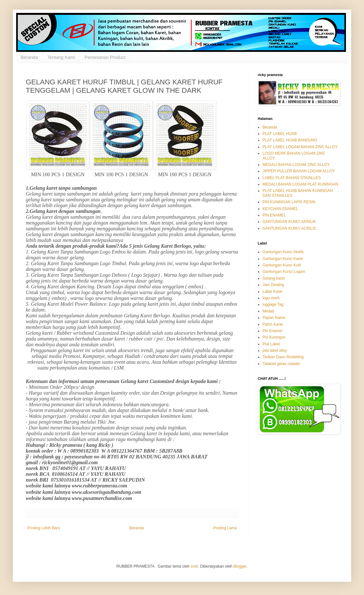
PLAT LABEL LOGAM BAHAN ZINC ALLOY (300, 147)
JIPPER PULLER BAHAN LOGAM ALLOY (299, 171)
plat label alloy (275, 350)
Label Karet (272, 292)
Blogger (240, 566)
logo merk (271, 298)
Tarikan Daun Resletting (283, 357)
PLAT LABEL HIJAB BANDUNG (290, 140)
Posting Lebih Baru (44, 528)
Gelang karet (274, 278)
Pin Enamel (272, 331)
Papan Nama (274, 318)
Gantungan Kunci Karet (283, 259)
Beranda (29, 57)
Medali (268, 311)
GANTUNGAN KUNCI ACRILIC (289, 228)
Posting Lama (225, 528)
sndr (194, 566)
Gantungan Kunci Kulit (282, 265)
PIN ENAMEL (274, 215)
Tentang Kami (61, 57)
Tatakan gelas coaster (281, 364)
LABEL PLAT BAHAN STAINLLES (292, 178)
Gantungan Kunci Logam (284, 272)
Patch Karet (273, 324)
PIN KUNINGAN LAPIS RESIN (289, 202)
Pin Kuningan (274, 337)
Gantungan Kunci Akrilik (283, 252)
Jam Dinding (273, 285)
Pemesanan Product (105, 57)
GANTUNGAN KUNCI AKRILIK (289, 222)
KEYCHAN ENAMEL (280, 209)
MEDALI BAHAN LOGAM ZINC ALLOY (296, 165)
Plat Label (271, 344)
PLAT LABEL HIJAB (280, 134)
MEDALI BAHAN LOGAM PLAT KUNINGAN (300, 184)
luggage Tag (273, 304)
